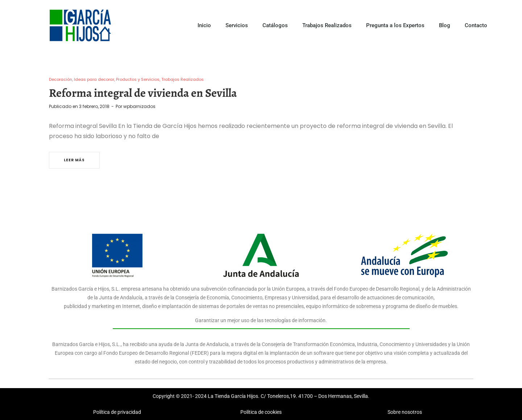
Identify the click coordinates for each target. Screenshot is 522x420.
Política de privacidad (117, 412)
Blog (445, 25)
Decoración (61, 79)
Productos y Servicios (138, 79)
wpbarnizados (139, 106)
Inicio (204, 25)
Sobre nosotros (405, 412)
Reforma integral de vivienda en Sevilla (143, 93)
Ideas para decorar (94, 79)
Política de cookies (261, 412)
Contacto (476, 25)
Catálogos (275, 25)
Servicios (237, 25)
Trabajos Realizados (327, 25)
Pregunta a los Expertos (395, 25)
